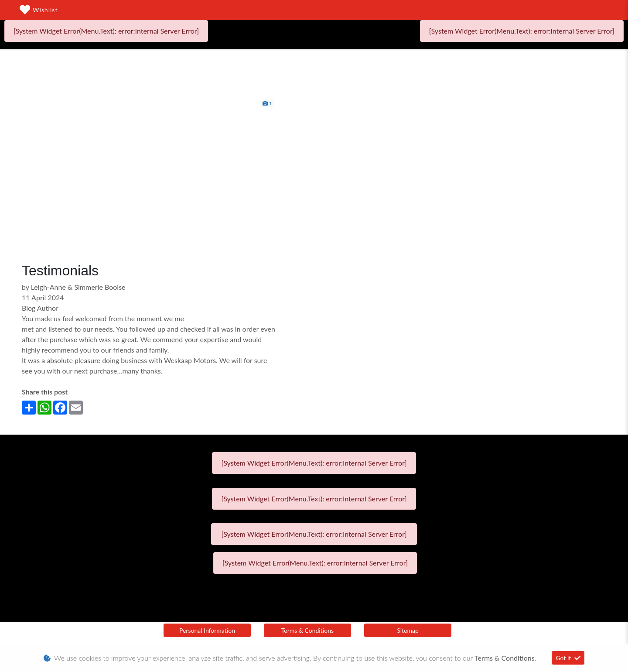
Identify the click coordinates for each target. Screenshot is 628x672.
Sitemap (408, 630)
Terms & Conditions (307, 630)
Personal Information (207, 630)
